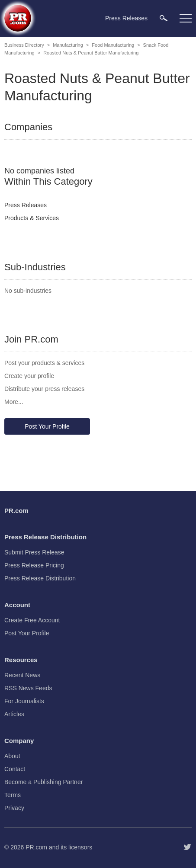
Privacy (14, 808)
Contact (15, 769)
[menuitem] (164, 18)
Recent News (22, 675)
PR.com (36, 847)
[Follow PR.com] (187, 847)
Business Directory (24, 45)
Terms (13, 795)
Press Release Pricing (34, 565)
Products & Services (32, 218)
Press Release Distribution (40, 578)
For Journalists (24, 701)
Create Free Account (32, 620)
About (12, 756)
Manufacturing (68, 45)
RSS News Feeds (28, 688)
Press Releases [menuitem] (126, 18)
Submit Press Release (34, 552)
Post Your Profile (47, 426)
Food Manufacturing (113, 45)
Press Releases (26, 205)
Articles (14, 714)
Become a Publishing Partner (43, 782)
